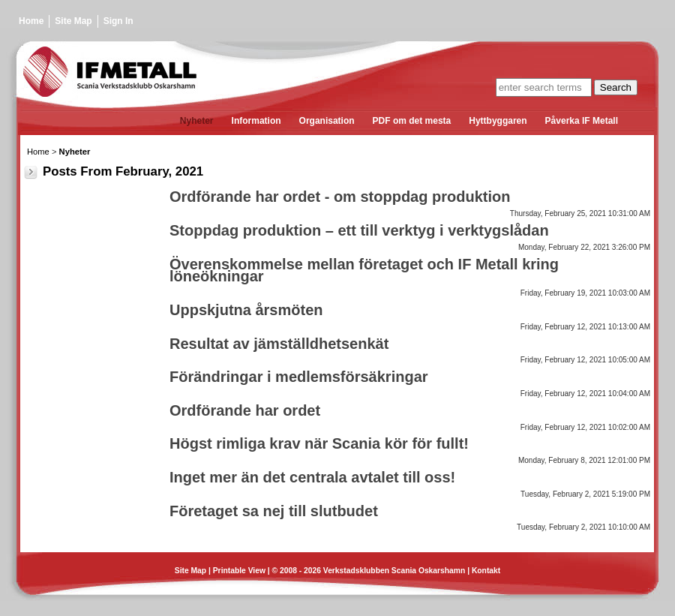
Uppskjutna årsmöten (246, 310)
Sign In (118, 21)
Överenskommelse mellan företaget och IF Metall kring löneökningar (364, 270)
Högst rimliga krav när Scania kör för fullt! (319, 443)
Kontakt (486, 571)
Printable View (239, 571)
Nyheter (75, 152)
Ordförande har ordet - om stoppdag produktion (340, 197)
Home (31, 21)
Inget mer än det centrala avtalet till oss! (312, 477)
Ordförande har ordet (245, 410)
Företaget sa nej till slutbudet (274, 511)
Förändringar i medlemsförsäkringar (299, 377)
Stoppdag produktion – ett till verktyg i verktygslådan (359, 230)
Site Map (73, 21)
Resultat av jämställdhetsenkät (279, 344)
